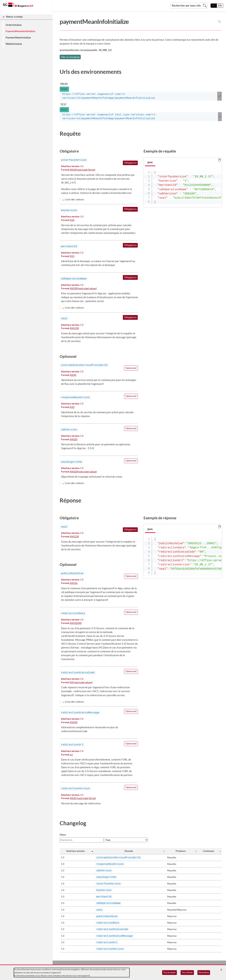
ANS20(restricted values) (83, 472)
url (71, 755)
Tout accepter (169, 972)
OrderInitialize (14, 25)
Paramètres (204, 972)
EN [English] (220, 6)
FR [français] (214, 6)
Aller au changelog (70, 57)
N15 (72, 256)
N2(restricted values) (81, 683)
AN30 (73, 375)
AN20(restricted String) (82, 170)
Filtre (63, 835)
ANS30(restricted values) (83, 289)
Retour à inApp (14, 17)
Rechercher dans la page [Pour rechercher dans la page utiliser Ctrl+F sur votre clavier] (219, 22)
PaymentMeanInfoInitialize (20, 31)
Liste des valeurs (74, 199)
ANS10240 (76, 623)
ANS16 (74, 583)
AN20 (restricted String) (83, 798)
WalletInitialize (14, 44)
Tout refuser (187, 972)
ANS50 (74, 723)
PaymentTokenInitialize (18, 38)
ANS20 (74, 440)
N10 (72, 220)
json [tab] (150, 162)
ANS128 (74, 328)
